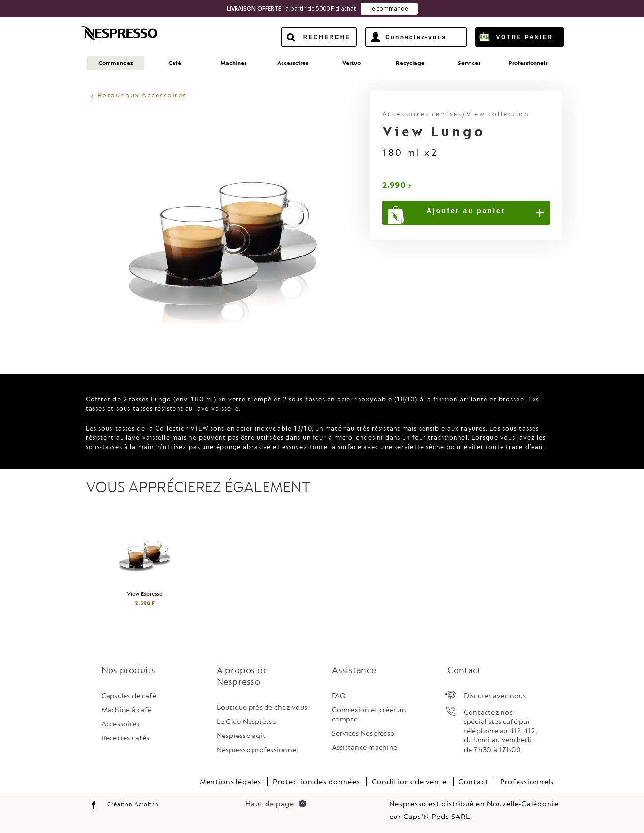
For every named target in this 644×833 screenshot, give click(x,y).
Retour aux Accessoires (142, 94)
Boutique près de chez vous (262, 706)
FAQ (339, 695)
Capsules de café (129, 695)
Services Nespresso (363, 732)
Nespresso (127, 33)
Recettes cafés (126, 737)
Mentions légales (230, 781)
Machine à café (127, 709)
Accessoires (120, 723)
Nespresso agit (241, 735)
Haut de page (276, 803)
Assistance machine (365, 746)
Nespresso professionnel (257, 749)
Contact (473, 781)
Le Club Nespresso (247, 721)
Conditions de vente (409, 781)
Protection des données (316, 781)
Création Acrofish (133, 804)
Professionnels (527, 781)
